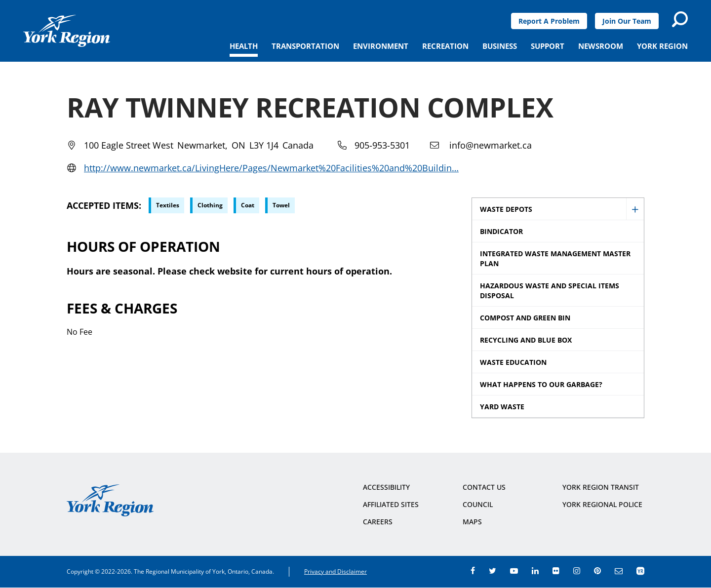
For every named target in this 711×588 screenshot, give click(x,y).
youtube (514, 571)
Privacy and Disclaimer (336, 571)
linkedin (535, 571)
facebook (473, 571)
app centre (640, 571)
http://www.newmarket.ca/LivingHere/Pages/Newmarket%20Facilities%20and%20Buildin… (271, 168)
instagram (577, 571)
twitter (493, 571)
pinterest (597, 571)
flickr (556, 571)
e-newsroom (619, 571)
